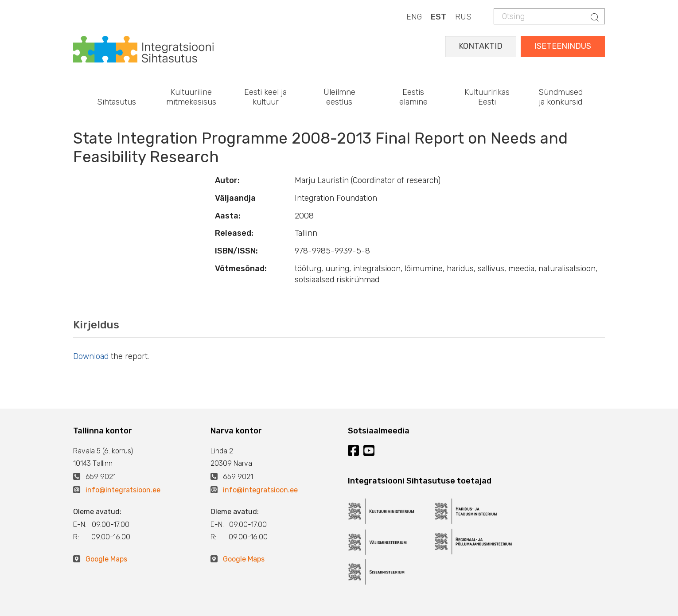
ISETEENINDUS (563, 46)
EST (438, 17)
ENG (414, 17)
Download (91, 356)
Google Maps (106, 559)
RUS (463, 17)
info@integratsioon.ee (123, 490)
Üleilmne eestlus (339, 97)
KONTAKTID (481, 46)
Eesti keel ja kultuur (265, 97)
